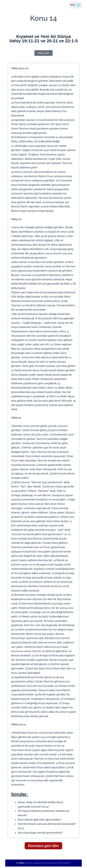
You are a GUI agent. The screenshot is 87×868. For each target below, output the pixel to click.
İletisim (67, 863)
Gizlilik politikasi (34, 863)
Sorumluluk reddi (53, 863)
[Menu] (75, 5)
